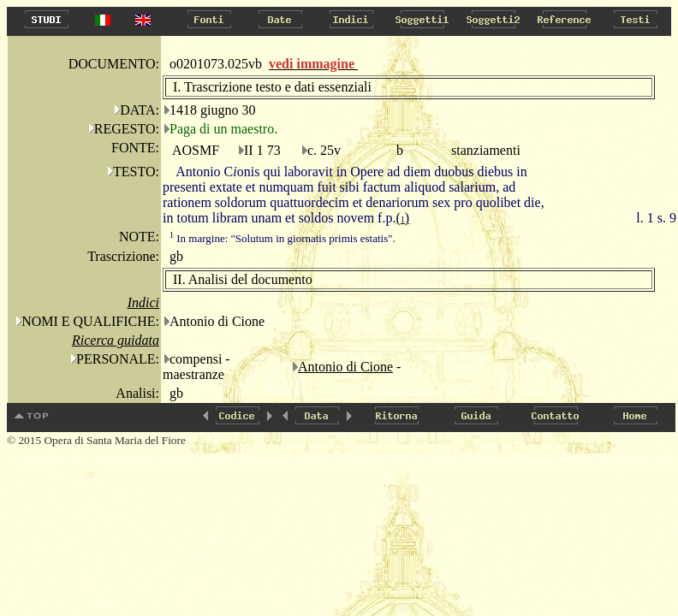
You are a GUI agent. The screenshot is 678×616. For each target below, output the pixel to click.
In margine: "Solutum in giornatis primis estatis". (282, 238)
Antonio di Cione (345, 367)
